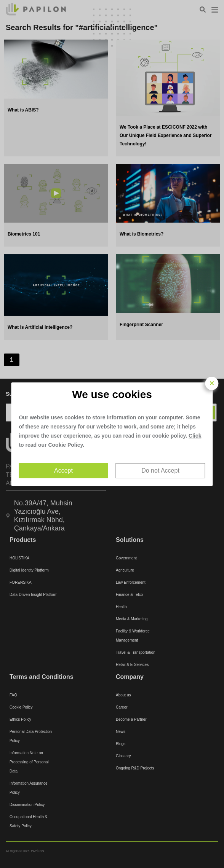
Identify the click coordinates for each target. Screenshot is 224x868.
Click (195, 436)
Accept (63, 471)
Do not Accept (160, 471)
